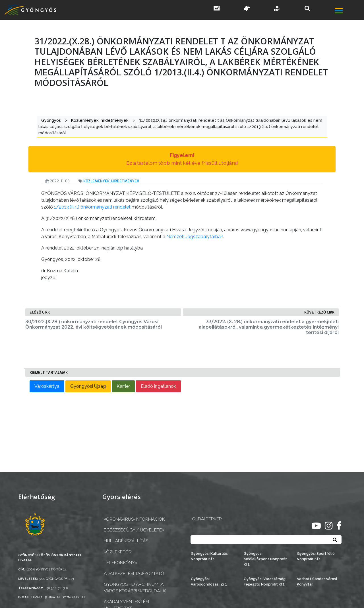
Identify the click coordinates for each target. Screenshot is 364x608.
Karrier (123, 386)
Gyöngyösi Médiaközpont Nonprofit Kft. (265, 559)
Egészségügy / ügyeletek (134, 530)
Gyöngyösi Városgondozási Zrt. (209, 582)
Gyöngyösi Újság (88, 386)
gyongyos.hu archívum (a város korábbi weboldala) (135, 588)
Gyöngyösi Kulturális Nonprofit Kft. (209, 556)
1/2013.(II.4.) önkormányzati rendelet (92, 207)
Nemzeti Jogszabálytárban (195, 237)
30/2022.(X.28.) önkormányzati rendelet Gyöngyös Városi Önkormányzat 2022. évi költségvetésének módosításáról (94, 324)
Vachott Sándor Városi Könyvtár (317, 582)
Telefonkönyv (121, 563)
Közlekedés (117, 552)
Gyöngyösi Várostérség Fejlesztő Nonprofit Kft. (265, 582)
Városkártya (47, 386)
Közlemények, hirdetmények (111, 181)
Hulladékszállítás (126, 541)
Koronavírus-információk (134, 519)
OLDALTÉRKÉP (207, 519)
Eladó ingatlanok (158, 386)
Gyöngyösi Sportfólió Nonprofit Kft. (316, 556)
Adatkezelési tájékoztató (134, 574)
